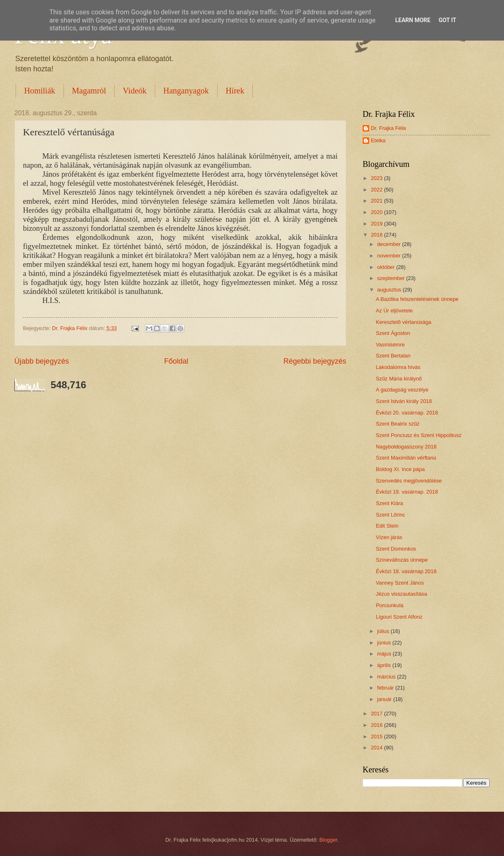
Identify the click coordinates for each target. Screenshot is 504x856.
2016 (377, 725)
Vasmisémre (390, 345)
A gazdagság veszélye (402, 390)
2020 (377, 212)
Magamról (89, 91)
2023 (377, 178)
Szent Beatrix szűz (398, 424)
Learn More (413, 20)
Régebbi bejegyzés (315, 361)
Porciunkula (389, 605)
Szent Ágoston (393, 333)
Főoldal (176, 361)
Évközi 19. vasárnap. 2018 (407, 492)
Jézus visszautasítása (401, 594)
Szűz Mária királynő (399, 379)
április (385, 665)
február (386, 688)
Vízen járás (389, 537)
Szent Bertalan (393, 356)
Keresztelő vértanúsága (403, 322)
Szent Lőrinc (390, 515)
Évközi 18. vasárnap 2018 (406, 571)
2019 (377, 224)
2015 (377, 736)
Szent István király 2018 (404, 401)
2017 (377, 714)
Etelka (378, 140)
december (389, 244)
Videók (135, 91)
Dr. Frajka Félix (389, 128)
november (389, 256)
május (385, 654)
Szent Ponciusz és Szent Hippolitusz (419, 435)
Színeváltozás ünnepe (402, 560)
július (384, 631)
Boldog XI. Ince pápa (400, 469)
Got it (447, 20)
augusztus (390, 290)
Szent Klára (389, 503)
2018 (377, 235)
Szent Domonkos (396, 549)
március (387, 677)
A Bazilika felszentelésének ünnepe (417, 299)
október (387, 267)
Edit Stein (387, 526)
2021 (377, 201)
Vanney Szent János (400, 583)
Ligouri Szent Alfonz (399, 617)
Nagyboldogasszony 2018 (406, 447)
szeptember (392, 278)
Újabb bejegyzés (42, 361)
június (385, 643)
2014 (377, 748)
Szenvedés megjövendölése (409, 481)
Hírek (235, 91)
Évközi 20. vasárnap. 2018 (407, 413)
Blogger (328, 840)
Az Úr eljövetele (394, 311)
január (385, 699)
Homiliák (40, 91)
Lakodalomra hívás (398, 367)
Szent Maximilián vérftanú (406, 458)
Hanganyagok (186, 91)
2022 (377, 190)
